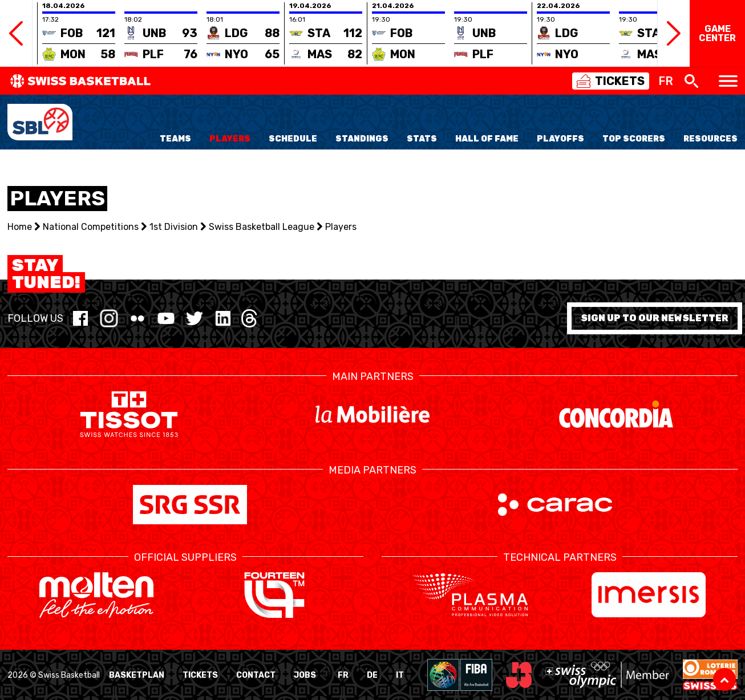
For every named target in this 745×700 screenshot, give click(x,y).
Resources (710, 139)
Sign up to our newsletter (655, 318)
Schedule (293, 139)
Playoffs (560, 139)
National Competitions (91, 227)
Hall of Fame (487, 139)
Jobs (305, 675)
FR (343, 675)
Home (20, 227)
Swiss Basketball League (262, 227)
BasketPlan (137, 675)
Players (230, 139)
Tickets (200, 675)
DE (372, 675)
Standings (362, 139)
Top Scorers (634, 139)
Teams (175, 139)
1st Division (174, 227)
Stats (422, 139)
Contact (256, 675)
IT (400, 675)
